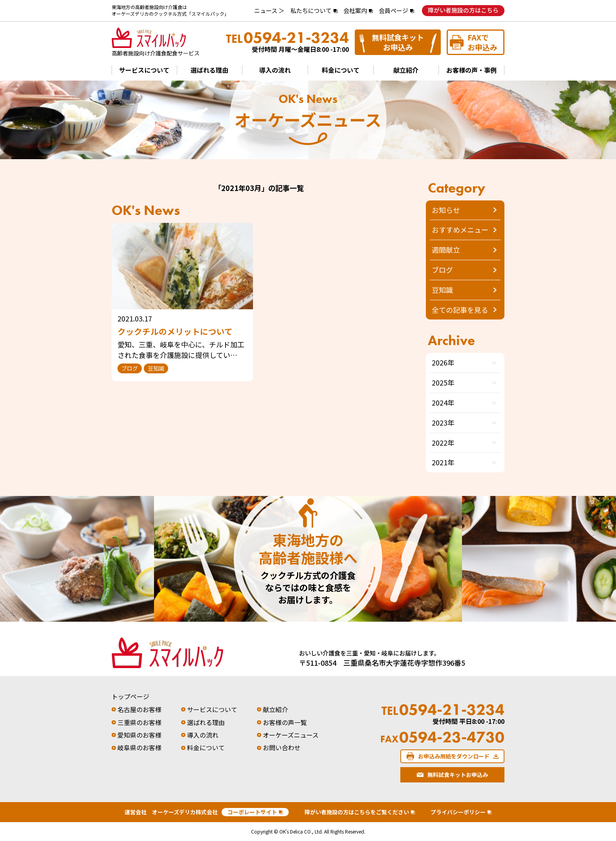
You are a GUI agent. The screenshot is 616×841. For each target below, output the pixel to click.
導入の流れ (275, 70)
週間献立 (446, 250)
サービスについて (144, 70)
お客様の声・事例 (471, 70)
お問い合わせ (282, 747)
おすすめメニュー (460, 230)
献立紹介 (406, 70)
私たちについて (311, 10)
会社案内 (355, 10)
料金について (341, 70)
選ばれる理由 (209, 70)
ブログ (442, 270)
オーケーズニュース (291, 735)
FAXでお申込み (482, 42)
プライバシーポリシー (458, 812)
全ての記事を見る (460, 310)
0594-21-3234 (287, 38)
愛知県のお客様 (139, 735)
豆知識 (442, 290)
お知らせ (446, 210)
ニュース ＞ (269, 10)
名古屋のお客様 (139, 709)
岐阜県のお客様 (139, 747)
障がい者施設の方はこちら (463, 10)
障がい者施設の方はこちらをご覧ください (357, 812)
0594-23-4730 (443, 737)
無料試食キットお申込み (398, 42)
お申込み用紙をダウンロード (454, 756)
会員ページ (393, 10)
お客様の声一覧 (285, 722)
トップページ (130, 696)
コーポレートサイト (252, 812)
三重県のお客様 (139, 722)
